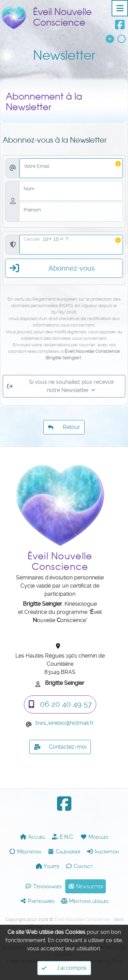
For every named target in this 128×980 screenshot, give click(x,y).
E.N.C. (63, 837)
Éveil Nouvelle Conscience (62, 17)
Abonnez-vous (52, 282)
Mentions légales (85, 901)
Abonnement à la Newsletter (44, 115)
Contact (79, 866)
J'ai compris (64, 968)
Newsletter (86, 886)
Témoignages (43, 886)
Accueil (33, 837)
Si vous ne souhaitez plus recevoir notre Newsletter (61, 399)
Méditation (25, 851)
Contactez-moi (60, 747)
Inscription (103, 851)
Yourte (47, 866)
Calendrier (64, 851)
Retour (64, 426)
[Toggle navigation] (120, 8)
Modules (94, 837)
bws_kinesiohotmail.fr (65, 723)
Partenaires (37, 901)
